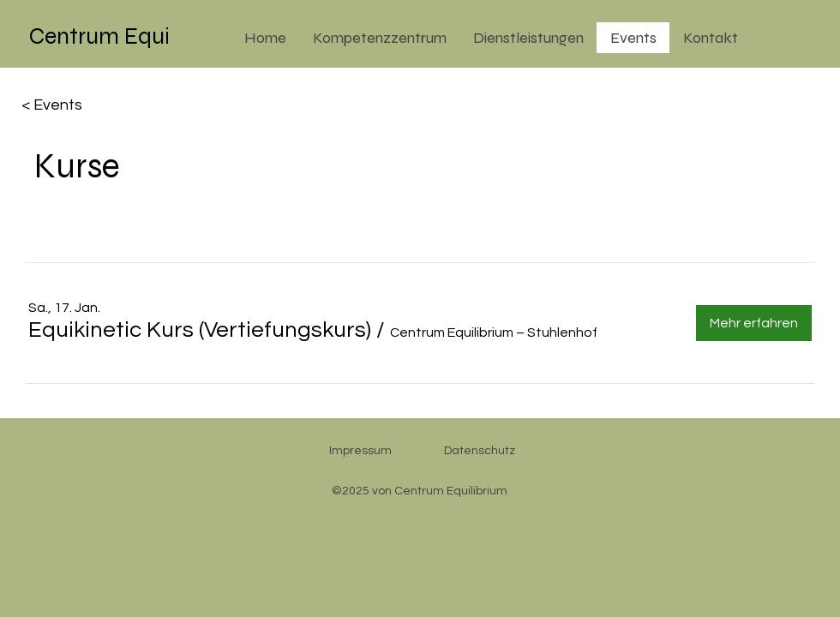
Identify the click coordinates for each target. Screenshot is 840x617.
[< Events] (99, 105)
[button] (200, 330)
